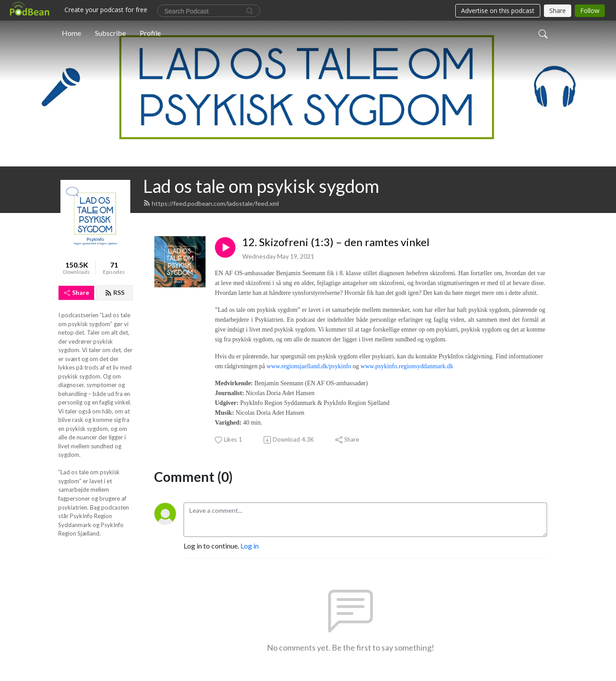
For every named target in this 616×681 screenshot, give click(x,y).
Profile (150, 33)
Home (71, 33)
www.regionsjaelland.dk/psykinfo (309, 366)
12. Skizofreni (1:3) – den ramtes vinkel (336, 242)
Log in (250, 546)
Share (77, 292)
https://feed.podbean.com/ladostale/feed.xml (211, 203)
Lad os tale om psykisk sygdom (261, 186)
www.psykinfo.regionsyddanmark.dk (407, 366)
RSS (115, 292)
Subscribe (110, 33)
